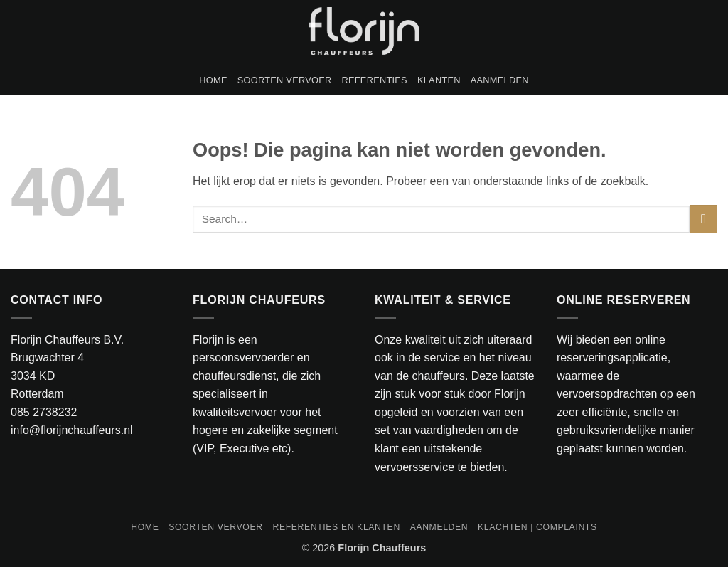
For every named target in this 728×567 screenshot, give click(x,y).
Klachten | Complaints (537, 527)
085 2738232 (44, 412)
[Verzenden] (703, 219)
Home (213, 80)
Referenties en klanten (336, 527)
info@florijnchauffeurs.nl (72, 430)
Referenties (375, 80)
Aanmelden (500, 80)
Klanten (439, 80)
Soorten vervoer (285, 80)
